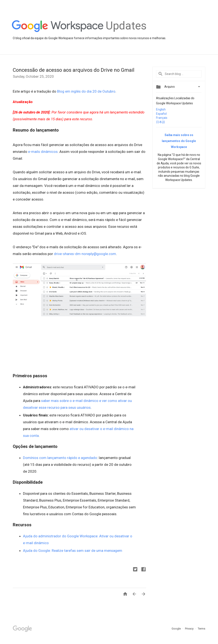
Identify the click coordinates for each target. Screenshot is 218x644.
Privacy (190, 629)
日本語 (161, 122)
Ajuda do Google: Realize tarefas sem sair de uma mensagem (73, 551)
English (161, 109)
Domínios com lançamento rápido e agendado (60, 458)
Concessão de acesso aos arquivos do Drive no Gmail (74, 70)
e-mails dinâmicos (43, 152)
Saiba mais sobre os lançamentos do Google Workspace (179, 141)
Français (162, 118)
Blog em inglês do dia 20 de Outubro (86, 91)
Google (176, 629)
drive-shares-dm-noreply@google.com (85, 254)
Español (161, 114)
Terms (202, 629)
